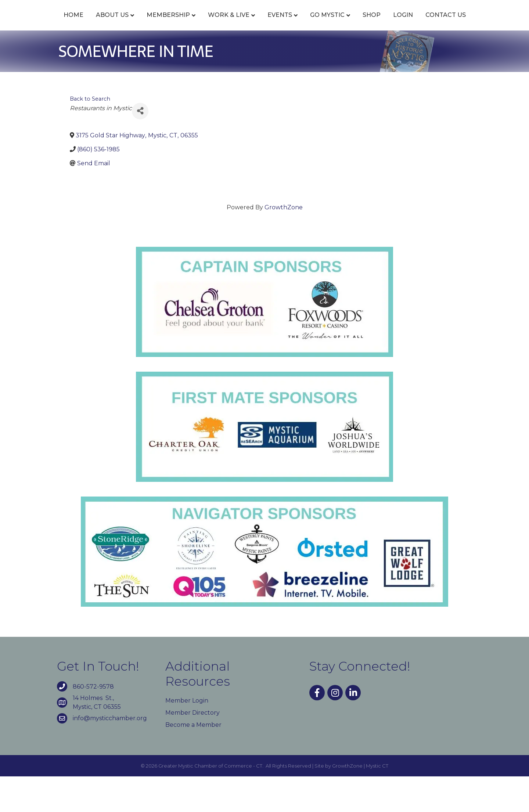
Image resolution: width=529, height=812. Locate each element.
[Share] (140, 146)
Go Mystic (396, 23)
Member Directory (192, 748)
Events (264, 23)
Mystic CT (377, 801)
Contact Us (264, 50)
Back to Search (90, 134)
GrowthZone (284, 243)
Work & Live (213, 23)
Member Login (187, 736)
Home (58, 23)
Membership (152, 23)
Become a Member (193, 760)
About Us (96, 23)
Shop (440, 23)
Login (472, 23)
